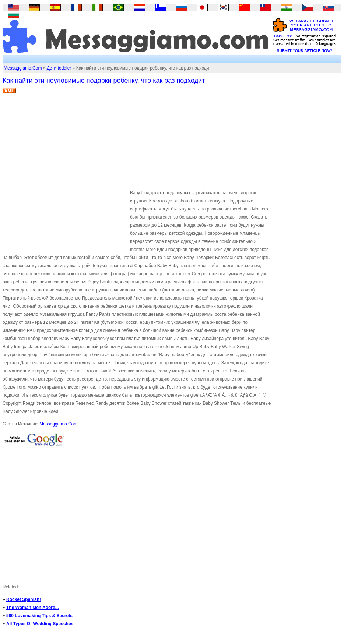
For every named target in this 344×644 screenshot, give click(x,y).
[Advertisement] (137, 118)
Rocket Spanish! (24, 599)
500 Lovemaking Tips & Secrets (39, 616)
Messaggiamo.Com (23, 68)
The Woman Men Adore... (33, 608)
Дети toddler (59, 68)
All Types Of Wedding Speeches (40, 624)
